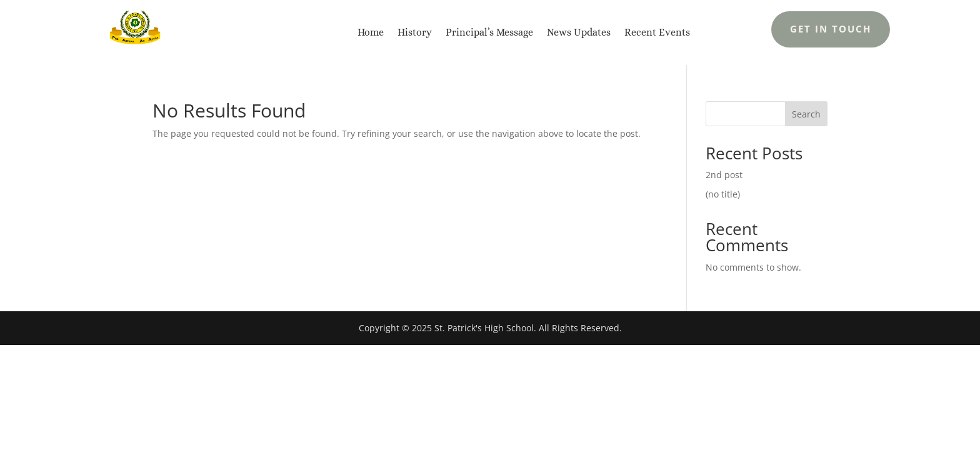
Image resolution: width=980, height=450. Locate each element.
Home (371, 32)
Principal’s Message (489, 32)
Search (806, 114)
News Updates (579, 32)
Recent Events (657, 32)
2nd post (724, 175)
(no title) (723, 194)
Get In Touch (831, 29)
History (415, 32)
